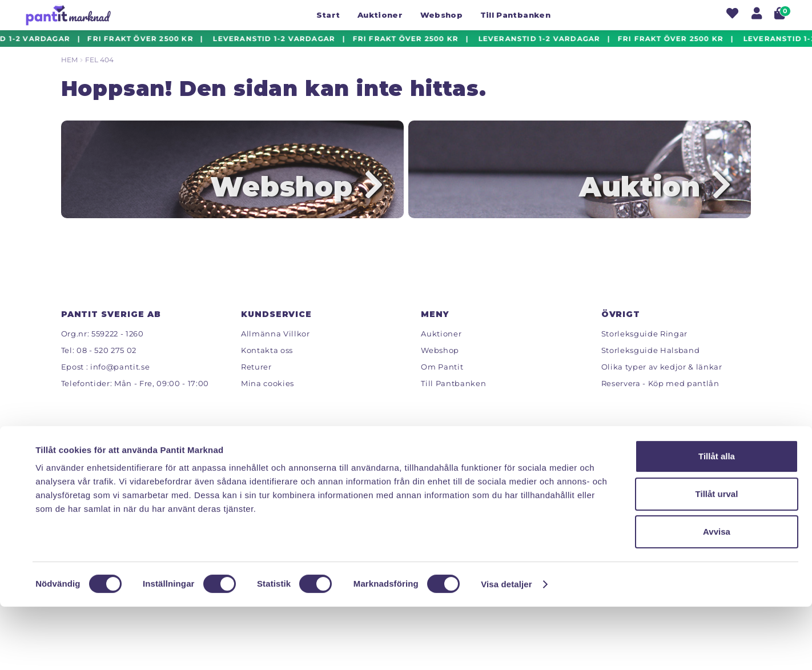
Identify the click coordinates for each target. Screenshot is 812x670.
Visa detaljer (506, 647)
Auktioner (380, 15)
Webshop (441, 15)
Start (328, 15)
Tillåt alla (717, 519)
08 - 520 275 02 (106, 366)
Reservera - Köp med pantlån (660, 399)
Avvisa (717, 595)
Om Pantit (442, 383)
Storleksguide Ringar (644, 350)
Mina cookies (268, 399)
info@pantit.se (120, 383)
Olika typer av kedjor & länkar (662, 383)
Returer (256, 383)
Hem (69, 60)
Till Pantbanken (515, 15)
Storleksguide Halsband (651, 366)
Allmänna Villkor (276, 350)
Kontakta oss (267, 366)
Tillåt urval (717, 557)
